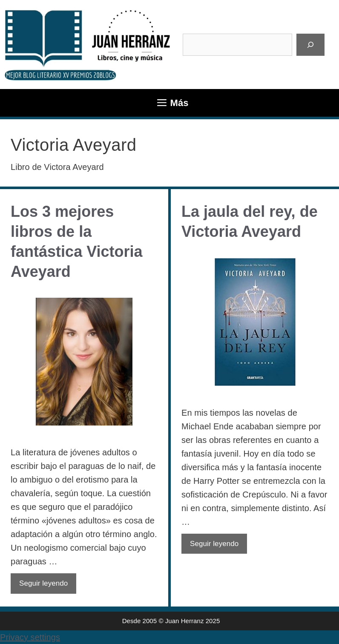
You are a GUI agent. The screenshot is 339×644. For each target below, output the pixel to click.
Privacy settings (30, 637)
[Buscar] (310, 45)
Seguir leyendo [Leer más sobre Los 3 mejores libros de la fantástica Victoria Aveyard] (43, 583)
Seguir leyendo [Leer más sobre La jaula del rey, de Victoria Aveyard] (214, 544)
